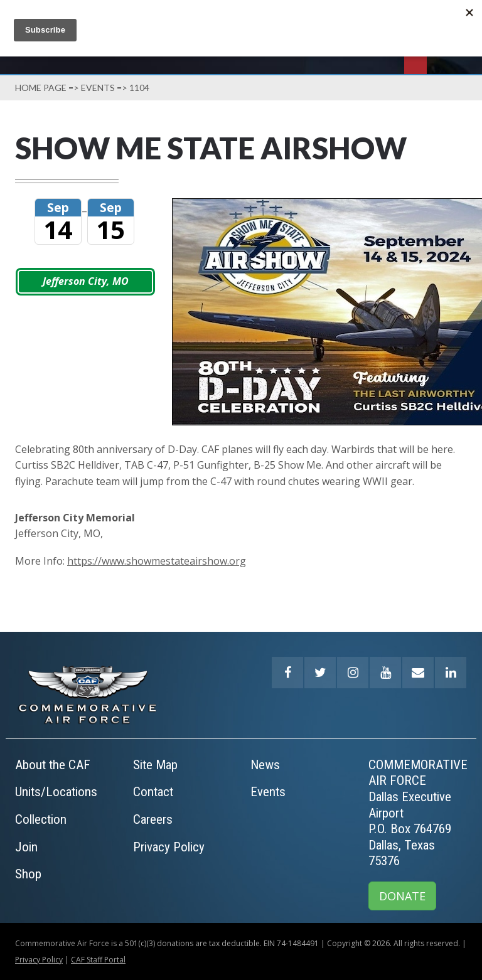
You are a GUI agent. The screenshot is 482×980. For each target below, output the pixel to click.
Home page (41, 88)
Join (26, 847)
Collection (41, 819)
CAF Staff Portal (98, 960)
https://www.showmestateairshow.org (157, 561)
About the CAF (53, 765)
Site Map (155, 765)
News (265, 765)
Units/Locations (56, 792)
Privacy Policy (169, 847)
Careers (153, 819)
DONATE (402, 896)
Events (98, 88)
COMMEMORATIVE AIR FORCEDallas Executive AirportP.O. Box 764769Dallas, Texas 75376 (418, 813)
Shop (28, 874)
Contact (153, 792)
